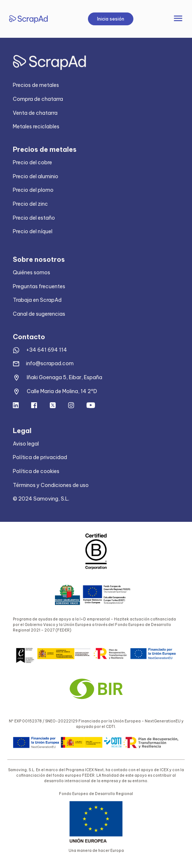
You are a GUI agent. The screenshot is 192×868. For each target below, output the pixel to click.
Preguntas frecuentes (39, 286)
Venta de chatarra (35, 113)
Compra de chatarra (38, 99)
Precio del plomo (33, 190)
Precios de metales (36, 85)
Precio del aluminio (36, 176)
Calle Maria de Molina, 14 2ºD (62, 391)
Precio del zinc (30, 204)
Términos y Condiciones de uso (51, 485)
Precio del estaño (34, 218)
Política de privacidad (40, 457)
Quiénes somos (32, 272)
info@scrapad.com (50, 363)
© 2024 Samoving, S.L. (41, 499)
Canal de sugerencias (39, 314)
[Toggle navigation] (178, 19)
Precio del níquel (33, 231)
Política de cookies (36, 471)
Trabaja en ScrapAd (37, 300)
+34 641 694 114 (47, 350)
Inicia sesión (111, 19)
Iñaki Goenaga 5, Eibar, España (64, 377)
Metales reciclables (36, 127)
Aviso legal (26, 444)
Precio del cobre (32, 162)
